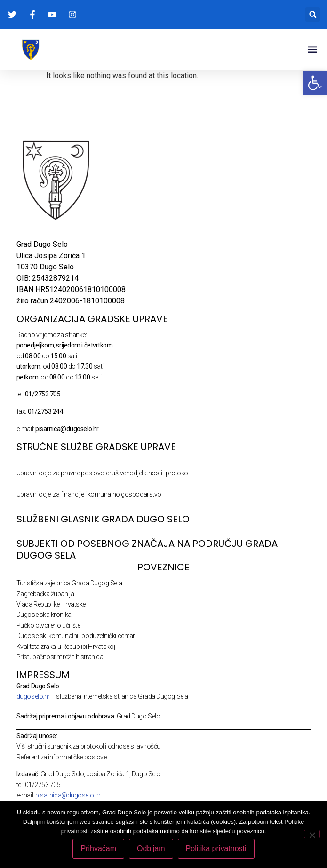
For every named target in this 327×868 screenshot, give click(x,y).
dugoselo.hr (33, 696)
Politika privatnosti (216, 848)
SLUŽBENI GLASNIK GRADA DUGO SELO (103, 519)
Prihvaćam (98, 848)
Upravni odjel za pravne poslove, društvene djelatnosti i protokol (103, 473)
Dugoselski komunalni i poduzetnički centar (76, 636)
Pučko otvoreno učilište (48, 625)
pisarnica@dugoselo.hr (68, 795)
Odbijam (151, 848)
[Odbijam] (312, 834)
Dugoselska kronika (44, 615)
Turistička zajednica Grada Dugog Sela (69, 583)
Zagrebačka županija (45, 594)
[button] (313, 14)
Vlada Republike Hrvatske (51, 604)
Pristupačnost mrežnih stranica (60, 657)
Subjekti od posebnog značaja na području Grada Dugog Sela (147, 549)
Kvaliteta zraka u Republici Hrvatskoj (66, 647)
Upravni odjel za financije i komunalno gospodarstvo (89, 494)
